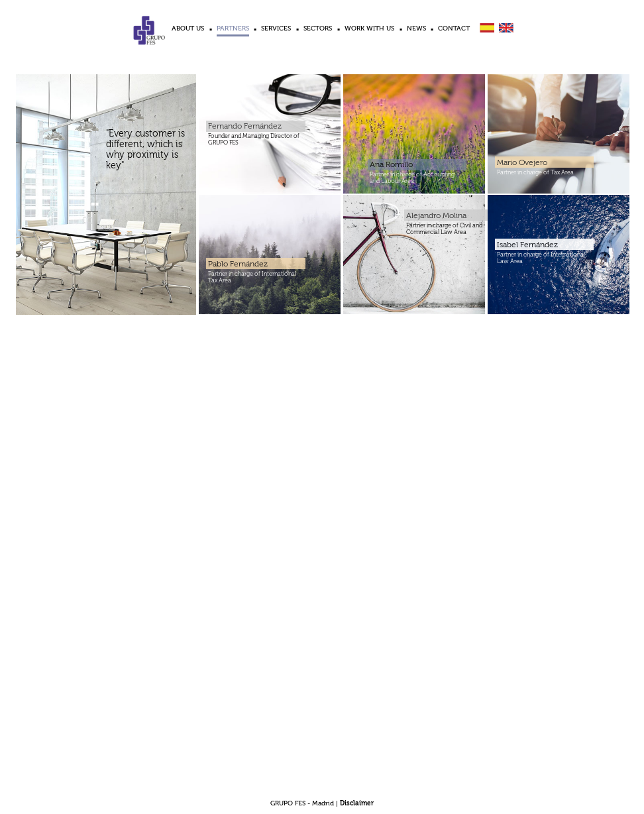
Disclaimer (357, 803)
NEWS (416, 29)
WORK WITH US (369, 29)
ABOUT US (188, 29)
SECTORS (318, 29)
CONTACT (454, 29)
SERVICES (276, 29)
